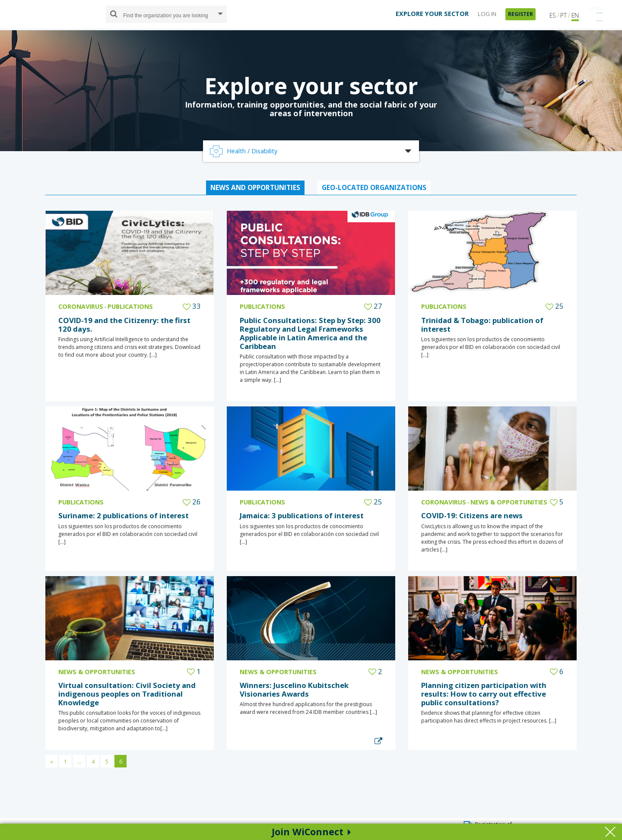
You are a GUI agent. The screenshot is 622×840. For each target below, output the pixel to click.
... (79, 762)
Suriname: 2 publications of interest (124, 515)
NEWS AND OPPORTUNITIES (255, 187)
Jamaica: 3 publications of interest (302, 515)
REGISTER (520, 14)
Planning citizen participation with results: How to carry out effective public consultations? (484, 694)
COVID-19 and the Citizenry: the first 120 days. (124, 325)
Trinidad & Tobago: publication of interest (482, 325)
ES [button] (553, 15)
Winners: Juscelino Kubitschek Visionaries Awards (294, 689)
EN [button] (575, 15)
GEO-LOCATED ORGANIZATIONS (374, 187)
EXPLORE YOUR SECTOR (432, 13)
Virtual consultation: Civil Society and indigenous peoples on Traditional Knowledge (127, 694)
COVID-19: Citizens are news (472, 515)
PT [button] (563, 15)
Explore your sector (311, 86)
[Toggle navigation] (596, 13)
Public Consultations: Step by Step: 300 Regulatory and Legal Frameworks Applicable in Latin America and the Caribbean (310, 333)
